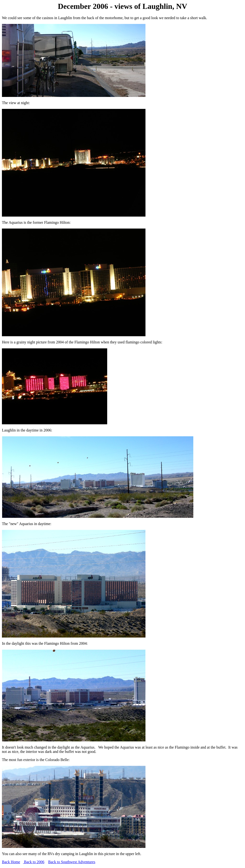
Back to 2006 (34, 862)
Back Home (11, 862)
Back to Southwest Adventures (72, 862)
